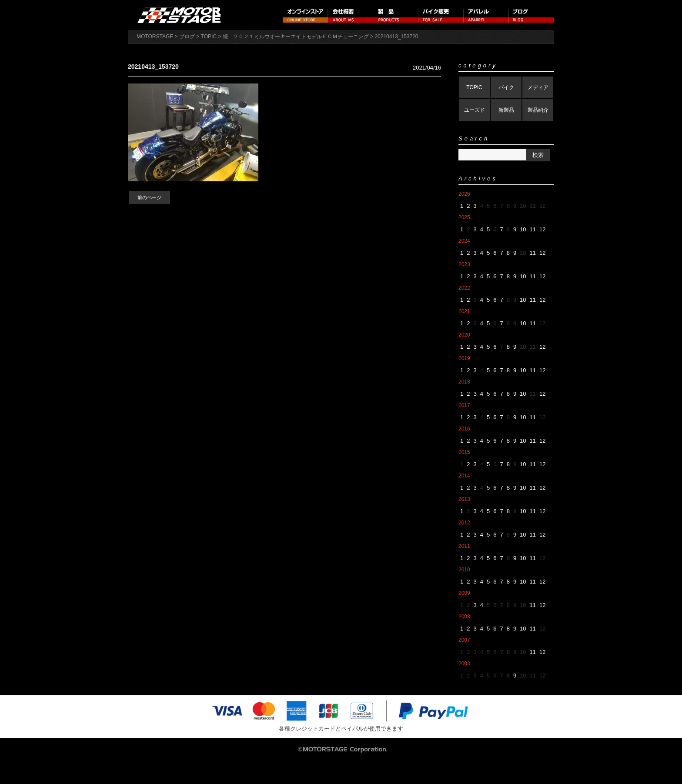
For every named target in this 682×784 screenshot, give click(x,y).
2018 (464, 382)
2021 (464, 311)
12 (542, 229)
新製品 (506, 110)
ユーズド (475, 110)
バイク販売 (441, 15)
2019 (464, 358)
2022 (464, 288)
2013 (464, 499)
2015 (464, 452)
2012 (464, 523)
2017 (464, 405)
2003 (464, 664)
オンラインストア (305, 15)
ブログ (532, 15)
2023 (464, 264)
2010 (464, 570)
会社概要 (351, 15)
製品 (396, 15)
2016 (464, 429)
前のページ (149, 197)
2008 (464, 617)
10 (523, 229)
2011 (464, 546)
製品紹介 (538, 110)
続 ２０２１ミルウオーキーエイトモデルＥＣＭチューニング (296, 37)
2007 (464, 640)
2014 (464, 476)
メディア (538, 87)
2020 (464, 335)
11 (533, 229)
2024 (464, 241)
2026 (464, 194)
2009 (464, 593)
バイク (506, 87)
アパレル (486, 15)
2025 (464, 217)
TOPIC (474, 87)
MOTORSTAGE (155, 37)
